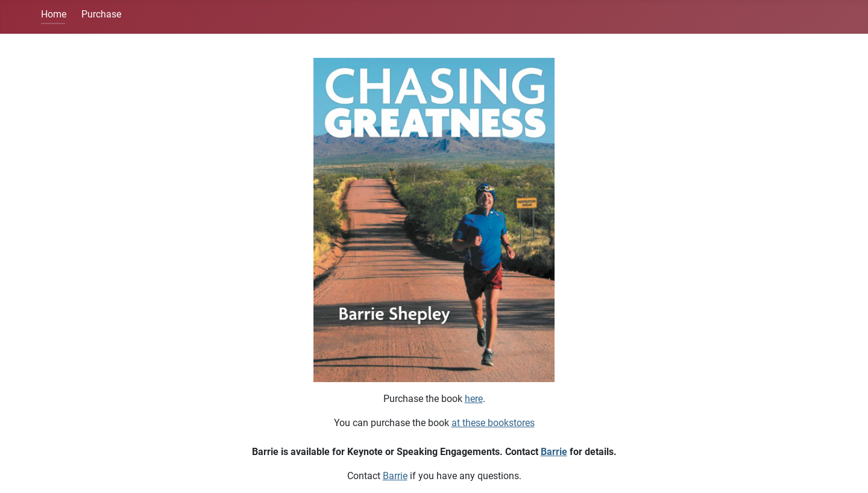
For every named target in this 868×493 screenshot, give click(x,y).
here (474, 399)
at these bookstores (493, 423)
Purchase (101, 14)
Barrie (554, 452)
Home (54, 14)
